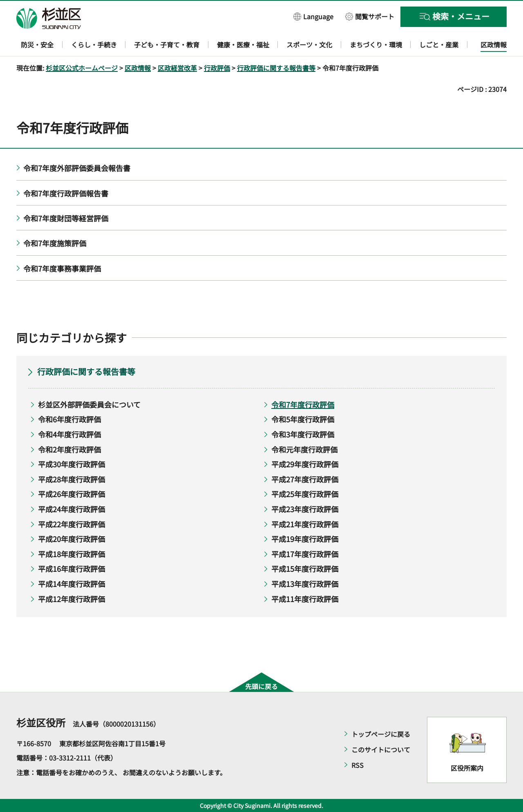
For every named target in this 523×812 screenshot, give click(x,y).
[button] (313, 16)
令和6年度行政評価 (69, 419)
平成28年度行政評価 (72, 479)
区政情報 (138, 68)
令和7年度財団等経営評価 (66, 218)
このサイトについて (381, 750)
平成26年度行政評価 (72, 494)
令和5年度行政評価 (303, 419)
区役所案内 (467, 768)
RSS (358, 765)
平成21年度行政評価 (305, 524)
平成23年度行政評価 (305, 509)
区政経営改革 (177, 68)
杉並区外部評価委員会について (89, 404)
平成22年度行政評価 (72, 524)
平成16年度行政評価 (72, 569)
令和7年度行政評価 (303, 404)
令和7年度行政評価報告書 (66, 193)
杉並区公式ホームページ (82, 68)
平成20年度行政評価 (72, 539)
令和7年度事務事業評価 (62, 268)
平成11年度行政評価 (305, 599)
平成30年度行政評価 (72, 464)
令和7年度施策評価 (55, 243)
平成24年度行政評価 (72, 509)
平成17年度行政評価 (305, 554)
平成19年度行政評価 (305, 539)
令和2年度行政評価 (69, 449)
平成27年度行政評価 (305, 479)
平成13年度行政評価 (305, 584)
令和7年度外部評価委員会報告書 (77, 168)
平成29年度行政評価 (305, 464)
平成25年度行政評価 (305, 494)
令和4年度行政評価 (69, 434)
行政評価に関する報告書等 (276, 68)
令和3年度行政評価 (303, 434)
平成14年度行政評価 (72, 584)
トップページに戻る (381, 734)
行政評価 (217, 68)
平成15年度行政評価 (305, 569)
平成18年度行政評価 (72, 554)
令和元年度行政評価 (304, 449)
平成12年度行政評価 (72, 599)
